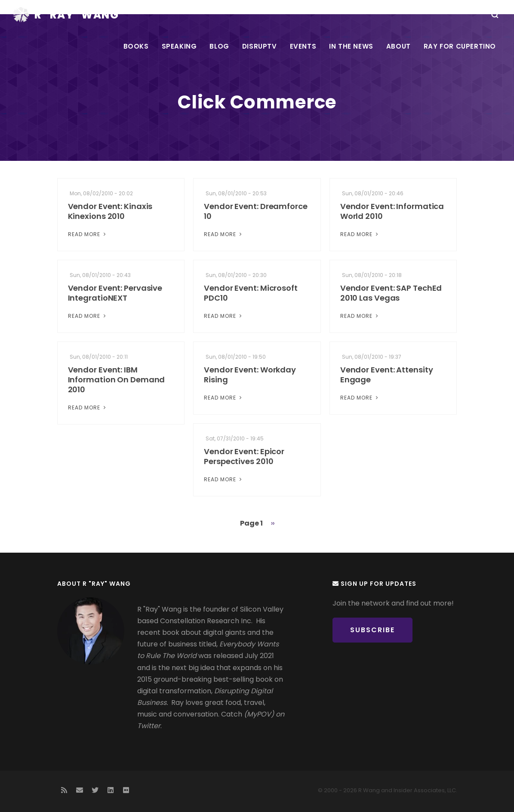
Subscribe (372, 630)
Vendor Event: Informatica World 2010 (392, 211)
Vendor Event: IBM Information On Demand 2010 (117, 380)
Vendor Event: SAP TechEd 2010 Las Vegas (391, 293)
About (399, 46)
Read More (88, 234)
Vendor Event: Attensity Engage (387, 375)
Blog (219, 46)
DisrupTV (260, 46)
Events (303, 46)
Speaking (179, 46)
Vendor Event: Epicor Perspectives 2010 (244, 456)
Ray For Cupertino (460, 46)
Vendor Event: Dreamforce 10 (256, 211)
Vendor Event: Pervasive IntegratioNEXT (115, 293)
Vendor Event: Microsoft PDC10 (251, 293)
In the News (351, 46)
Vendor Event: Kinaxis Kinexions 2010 (110, 211)
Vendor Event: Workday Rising (250, 375)
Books (136, 46)
